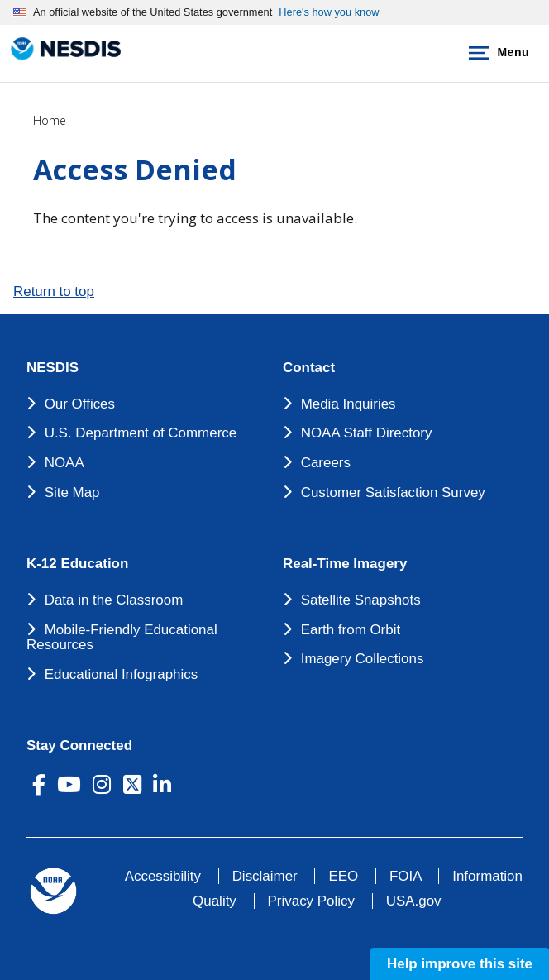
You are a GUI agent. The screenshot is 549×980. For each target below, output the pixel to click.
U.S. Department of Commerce (141, 433)
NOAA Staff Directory (367, 433)
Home (50, 120)
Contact (309, 368)
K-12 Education (77, 564)
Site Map (72, 492)
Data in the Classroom (114, 600)
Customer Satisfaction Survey (393, 492)
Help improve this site (460, 964)
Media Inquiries (348, 404)
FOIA (406, 876)
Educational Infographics (122, 674)
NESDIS (53, 368)
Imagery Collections (363, 659)
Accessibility (163, 876)
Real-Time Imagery (345, 564)
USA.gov (414, 901)
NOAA (64, 463)
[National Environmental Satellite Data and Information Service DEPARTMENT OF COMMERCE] (62, 50)
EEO (343, 876)
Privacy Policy (311, 901)
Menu (496, 53)
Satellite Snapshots (361, 600)
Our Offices (80, 404)
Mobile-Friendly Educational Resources (122, 638)
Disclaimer (265, 876)
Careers (326, 463)
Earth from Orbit (351, 630)
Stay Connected (79, 746)
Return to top (54, 292)
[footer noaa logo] (53, 891)
